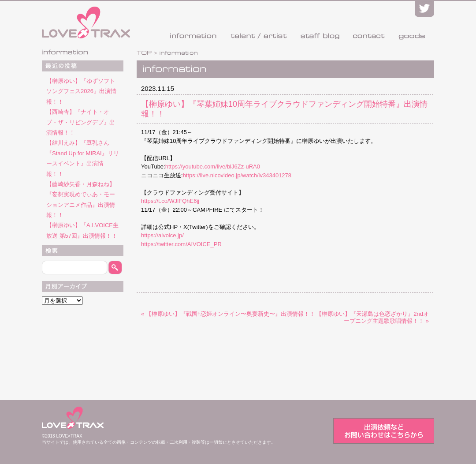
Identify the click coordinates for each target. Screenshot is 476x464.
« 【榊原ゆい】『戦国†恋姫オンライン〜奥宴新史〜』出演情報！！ (228, 314)
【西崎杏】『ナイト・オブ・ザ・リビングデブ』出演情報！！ (81, 122)
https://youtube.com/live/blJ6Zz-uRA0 (213, 167)
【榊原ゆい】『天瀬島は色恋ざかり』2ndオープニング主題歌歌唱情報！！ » (372, 317)
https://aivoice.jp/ (162, 235)
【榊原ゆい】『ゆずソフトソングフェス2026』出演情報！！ (81, 91)
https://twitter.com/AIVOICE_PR (181, 244)
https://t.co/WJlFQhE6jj (170, 201)
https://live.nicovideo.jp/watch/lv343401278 (237, 175)
